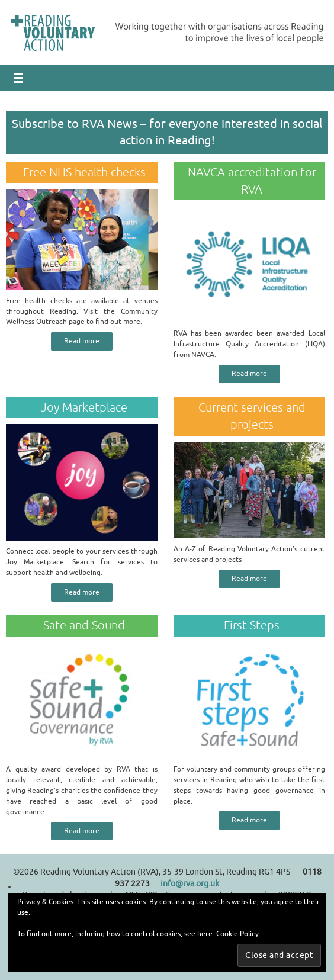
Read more (82, 341)
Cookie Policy (237, 934)
